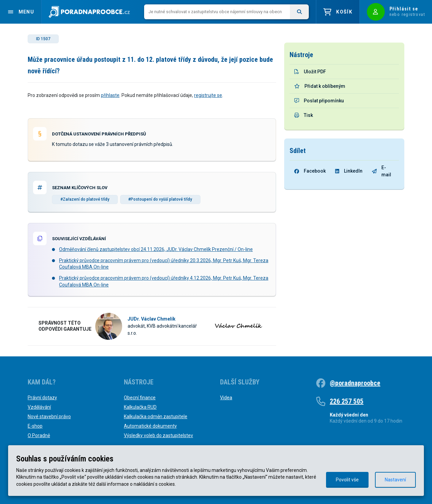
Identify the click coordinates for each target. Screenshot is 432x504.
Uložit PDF (310, 72)
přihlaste (110, 95)
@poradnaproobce (355, 383)
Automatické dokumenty (150, 426)
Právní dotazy (42, 398)
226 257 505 (347, 401)
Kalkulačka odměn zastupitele (156, 417)
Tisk (304, 115)
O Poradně (39, 435)
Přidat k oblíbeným (320, 86)
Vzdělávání (39, 407)
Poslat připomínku (319, 101)
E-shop (35, 426)
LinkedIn (349, 171)
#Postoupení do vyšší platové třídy (160, 199)
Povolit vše (347, 480)
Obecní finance (140, 398)
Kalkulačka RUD (140, 407)
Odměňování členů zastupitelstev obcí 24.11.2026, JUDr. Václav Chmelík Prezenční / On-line (156, 249)
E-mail (382, 171)
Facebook (310, 171)
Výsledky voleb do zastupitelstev (158, 435)
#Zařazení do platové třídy (85, 199)
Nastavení (395, 480)
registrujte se (208, 95)
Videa (226, 398)
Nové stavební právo (49, 417)
